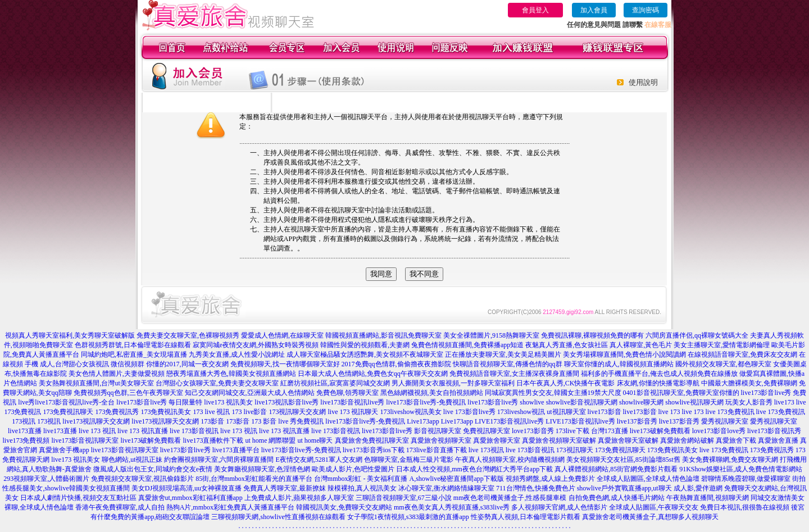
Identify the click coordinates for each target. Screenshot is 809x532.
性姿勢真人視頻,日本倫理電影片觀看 (526, 517)
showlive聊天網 (641, 402)
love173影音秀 (533, 431)
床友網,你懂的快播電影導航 (658, 383)
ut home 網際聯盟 (271, 440)
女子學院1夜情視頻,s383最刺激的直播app (408, 517)
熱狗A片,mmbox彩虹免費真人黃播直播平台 (230, 507)
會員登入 (535, 10)
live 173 (669, 412)
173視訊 (24, 421)
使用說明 (643, 82)
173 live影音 (249, 412)
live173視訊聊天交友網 (96, 421)
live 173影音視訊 (194, 431)
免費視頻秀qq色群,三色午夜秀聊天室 (128, 393)
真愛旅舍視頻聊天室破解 (559, 440)
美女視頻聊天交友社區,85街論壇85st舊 (623, 460)
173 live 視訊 (211, 412)
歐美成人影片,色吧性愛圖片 (353, 469)
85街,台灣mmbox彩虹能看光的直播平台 (254, 479)
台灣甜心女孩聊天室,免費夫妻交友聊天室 (217, 383)
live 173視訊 (486, 450)
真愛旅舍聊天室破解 (628, 440)
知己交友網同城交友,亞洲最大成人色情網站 (250, 393)
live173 (784, 402)
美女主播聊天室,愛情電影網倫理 (722, 345)
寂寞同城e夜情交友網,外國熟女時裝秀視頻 (256, 345)
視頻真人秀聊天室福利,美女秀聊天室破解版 (70, 335)
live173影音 (605, 412)
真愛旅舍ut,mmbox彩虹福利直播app (190, 498)
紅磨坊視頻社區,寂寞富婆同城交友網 (335, 383)
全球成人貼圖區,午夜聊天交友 (654, 507)
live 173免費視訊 (730, 412)
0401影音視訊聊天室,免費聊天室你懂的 (681, 393)
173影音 (212, 421)
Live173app (423, 421)
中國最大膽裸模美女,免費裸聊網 (749, 383)
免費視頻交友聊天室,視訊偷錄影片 (142, 479)
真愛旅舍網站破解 (687, 440)
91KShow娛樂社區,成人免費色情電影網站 (741, 469)
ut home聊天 (315, 440)
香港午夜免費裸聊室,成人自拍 (120, 507)
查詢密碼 (646, 10)
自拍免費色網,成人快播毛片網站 (617, 498)
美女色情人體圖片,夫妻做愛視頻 (117, 374)
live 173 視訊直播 (143, 431)
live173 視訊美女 (228, 402)
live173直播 (25, 431)
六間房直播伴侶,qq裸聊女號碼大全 (697, 335)
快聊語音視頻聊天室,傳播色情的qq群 (508, 364)
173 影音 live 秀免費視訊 (287, 421)
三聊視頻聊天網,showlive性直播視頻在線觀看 (278, 517)
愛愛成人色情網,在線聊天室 (282, 335)
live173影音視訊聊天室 (85, 440)
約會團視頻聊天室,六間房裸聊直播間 (219, 460)
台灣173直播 (610, 431)
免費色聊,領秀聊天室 (347, 393)
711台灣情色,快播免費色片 (536, 488)
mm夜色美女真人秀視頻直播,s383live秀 (452, 507)
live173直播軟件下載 (213, 440)
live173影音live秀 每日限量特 (159, 402)
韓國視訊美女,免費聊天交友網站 (344, 507)
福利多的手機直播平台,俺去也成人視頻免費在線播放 (659, 374)
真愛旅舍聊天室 (497, 440)
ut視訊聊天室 (566, 412)
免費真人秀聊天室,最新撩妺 (285, 488)
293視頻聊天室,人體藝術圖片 (46, 479)
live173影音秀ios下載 (374, 450)
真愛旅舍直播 (778, 440)
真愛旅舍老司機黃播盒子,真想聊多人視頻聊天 (650, 517)
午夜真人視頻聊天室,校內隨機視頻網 (510, 460)
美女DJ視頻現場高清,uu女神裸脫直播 (187, 488)
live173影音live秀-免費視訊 (426, 402)
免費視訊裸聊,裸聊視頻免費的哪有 (592, 335)
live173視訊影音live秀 (287, 402)
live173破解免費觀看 (660, 431)
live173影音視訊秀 (774, 431)
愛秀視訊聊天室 (725, 421)
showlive (532, 402)
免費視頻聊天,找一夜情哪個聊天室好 (285, 364)
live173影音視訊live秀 (352, 402)
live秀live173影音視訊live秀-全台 (66, 402)
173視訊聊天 (575, 450)
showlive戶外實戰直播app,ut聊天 (624, 488)
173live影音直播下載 (437, 450)
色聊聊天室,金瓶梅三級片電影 (409, 460)
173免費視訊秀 (117, 412)
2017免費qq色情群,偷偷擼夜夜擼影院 (396, 364)
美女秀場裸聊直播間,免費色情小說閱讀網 (624, 354)
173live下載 (572, 431)
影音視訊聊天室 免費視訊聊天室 (462, 431)
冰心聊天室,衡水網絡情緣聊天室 (446, 488)
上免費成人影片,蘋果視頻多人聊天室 (299, 498)
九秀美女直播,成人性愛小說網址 (237, 354)
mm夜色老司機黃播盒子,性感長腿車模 (510, 498)
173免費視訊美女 (166, 412)
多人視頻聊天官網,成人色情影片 (559, 507)
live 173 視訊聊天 (353, 412)
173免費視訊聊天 (68, 412)
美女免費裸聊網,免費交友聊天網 (730, 460)
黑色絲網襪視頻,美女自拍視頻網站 (432, 393)
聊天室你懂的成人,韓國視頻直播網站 (619, 364)
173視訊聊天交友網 (297, 412)
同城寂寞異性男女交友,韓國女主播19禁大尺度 (553, 393)
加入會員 (594, 10)
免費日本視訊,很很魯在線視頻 (745, 507)
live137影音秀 (637, 421)
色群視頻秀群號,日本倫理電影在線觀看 (133, 345)
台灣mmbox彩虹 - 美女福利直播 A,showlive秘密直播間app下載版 (409, 479)
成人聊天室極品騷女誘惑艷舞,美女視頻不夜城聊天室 (365, 354)
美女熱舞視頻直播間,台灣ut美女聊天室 (96, 383)
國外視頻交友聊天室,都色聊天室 (723, 364)
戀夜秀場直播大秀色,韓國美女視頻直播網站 (231, 374)
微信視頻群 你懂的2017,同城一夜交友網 (170, 364)
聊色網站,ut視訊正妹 (132, 460)
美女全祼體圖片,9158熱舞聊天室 (491, 335)
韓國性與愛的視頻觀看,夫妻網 (365, 345)
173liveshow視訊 (521, 412)
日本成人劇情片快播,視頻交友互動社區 (78, 498)
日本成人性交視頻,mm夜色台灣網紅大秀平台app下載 (474, 469)
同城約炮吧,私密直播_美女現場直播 (134, 354)
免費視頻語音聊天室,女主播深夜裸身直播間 (514, 374)
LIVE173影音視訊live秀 (509, 421)
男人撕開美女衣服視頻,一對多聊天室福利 (453, 383)
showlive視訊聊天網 (694, 402)
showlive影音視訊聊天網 (582, 402)
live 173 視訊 (97, 431)
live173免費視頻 (26, 440)
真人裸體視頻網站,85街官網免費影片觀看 (616, 469)
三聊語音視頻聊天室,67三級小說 (404, 498)
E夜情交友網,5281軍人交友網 (319, 460)
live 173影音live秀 (469, 412)
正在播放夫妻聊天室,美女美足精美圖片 (503, 354)
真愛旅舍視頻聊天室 (441, 440)
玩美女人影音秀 (749, 402)
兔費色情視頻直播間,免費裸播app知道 (467, 345)
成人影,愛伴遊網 (698, 488)
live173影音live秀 (493, 402)
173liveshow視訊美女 (410, 412)
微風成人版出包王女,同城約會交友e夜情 (153, 469)
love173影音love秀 (719, 431)
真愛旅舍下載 (736, 440)
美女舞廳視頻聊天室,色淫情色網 (262, 469)
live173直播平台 (236, 450)
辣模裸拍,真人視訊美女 (362, 488)
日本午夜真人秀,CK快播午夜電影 (566, 383)
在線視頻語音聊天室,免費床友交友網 (742, 354)
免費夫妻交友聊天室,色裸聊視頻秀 (188, 335)
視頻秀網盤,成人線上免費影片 (550, 479)
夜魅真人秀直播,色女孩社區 (567, 345)
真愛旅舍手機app (64, 450)
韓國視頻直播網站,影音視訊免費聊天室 (383, 335)
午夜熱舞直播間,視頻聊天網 (708, 498)
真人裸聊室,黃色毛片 (641, 345)
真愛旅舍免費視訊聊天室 (372, 440)
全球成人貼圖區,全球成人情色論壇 (648, 479)
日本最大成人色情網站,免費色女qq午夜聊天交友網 (373, 374)
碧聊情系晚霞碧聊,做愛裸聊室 (746, 479)
